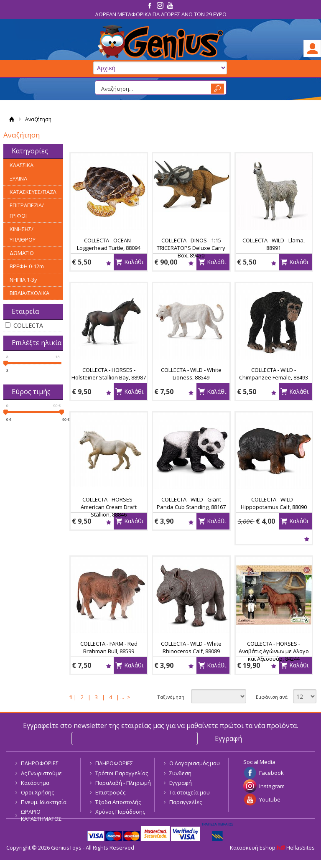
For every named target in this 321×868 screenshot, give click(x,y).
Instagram (272, 786)
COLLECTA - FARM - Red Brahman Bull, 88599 (109, 647)
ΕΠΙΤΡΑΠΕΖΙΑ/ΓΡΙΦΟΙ (27, 210)
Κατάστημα (35, 783)
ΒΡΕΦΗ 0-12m (27, 266)
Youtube (270, 799)
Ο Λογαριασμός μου (195, 763)
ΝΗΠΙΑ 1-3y (23, 280)
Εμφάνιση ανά (272, 697)
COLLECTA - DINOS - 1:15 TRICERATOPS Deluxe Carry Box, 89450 (191, 248)
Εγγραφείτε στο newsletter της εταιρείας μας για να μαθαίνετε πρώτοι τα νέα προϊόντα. (160, 725)
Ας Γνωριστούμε (41, 773)
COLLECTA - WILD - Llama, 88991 (274, 244)
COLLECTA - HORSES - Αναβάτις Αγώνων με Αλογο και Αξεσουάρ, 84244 (274, 651)
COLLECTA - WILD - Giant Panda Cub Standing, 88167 (191, 503)
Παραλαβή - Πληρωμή (123, 783)
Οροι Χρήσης (37, 792)
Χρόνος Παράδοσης (120, 812)
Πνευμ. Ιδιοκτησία (44, 802)
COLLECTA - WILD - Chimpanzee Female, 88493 (274, 374)
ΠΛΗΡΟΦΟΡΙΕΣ (40, 763)
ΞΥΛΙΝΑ (18, 178)
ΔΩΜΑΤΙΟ (22, 253)
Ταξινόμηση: (171, 697)
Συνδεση (180, 773)
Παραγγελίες (186, 802)
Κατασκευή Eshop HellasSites (272, 848)
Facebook (271, 773)
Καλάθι (134, 262)
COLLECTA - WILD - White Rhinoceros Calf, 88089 (191, 647)
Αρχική (11, 119)
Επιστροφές (110, 792)
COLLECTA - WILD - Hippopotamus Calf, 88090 (274, 503)
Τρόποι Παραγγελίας (122, 773)
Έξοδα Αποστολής (118, 802)
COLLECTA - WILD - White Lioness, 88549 (191, 374)
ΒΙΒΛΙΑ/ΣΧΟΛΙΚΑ (29, 293)
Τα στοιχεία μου (190, 792)
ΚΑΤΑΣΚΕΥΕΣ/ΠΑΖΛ (33, 192)
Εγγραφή (181, 783)
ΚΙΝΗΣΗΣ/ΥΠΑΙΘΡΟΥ (23, 234)
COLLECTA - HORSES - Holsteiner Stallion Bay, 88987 (109, 374)
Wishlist (108, 263)
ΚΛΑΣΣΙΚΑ (22, 165)
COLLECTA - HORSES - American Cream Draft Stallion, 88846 (109, 507)
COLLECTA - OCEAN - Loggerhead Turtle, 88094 (109, 244)
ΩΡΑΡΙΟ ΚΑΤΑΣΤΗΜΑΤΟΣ (41, 815)
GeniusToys (160, 42)
